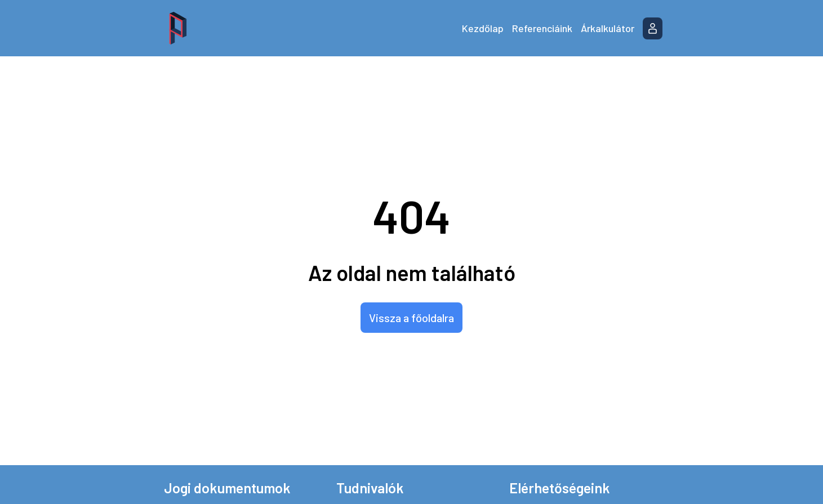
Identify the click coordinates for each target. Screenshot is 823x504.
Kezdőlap (483, 28)
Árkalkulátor (608, 28)
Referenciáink (542, 28)
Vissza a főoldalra (411, 318)
